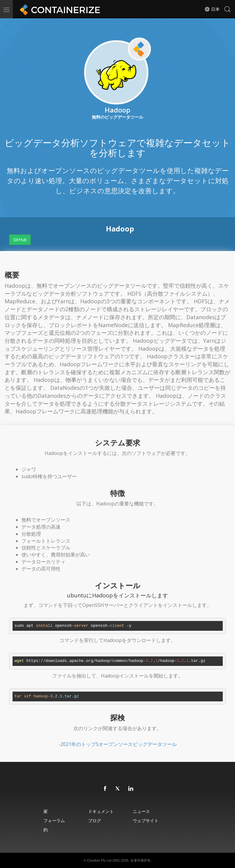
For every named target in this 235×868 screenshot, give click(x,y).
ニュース (141, 811)
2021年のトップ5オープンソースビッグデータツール (119, 744)
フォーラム (54, 820)
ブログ (95, 820)
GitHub (20, 240)
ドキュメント (101, 811)
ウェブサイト (146, 820)
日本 (212, 9)
